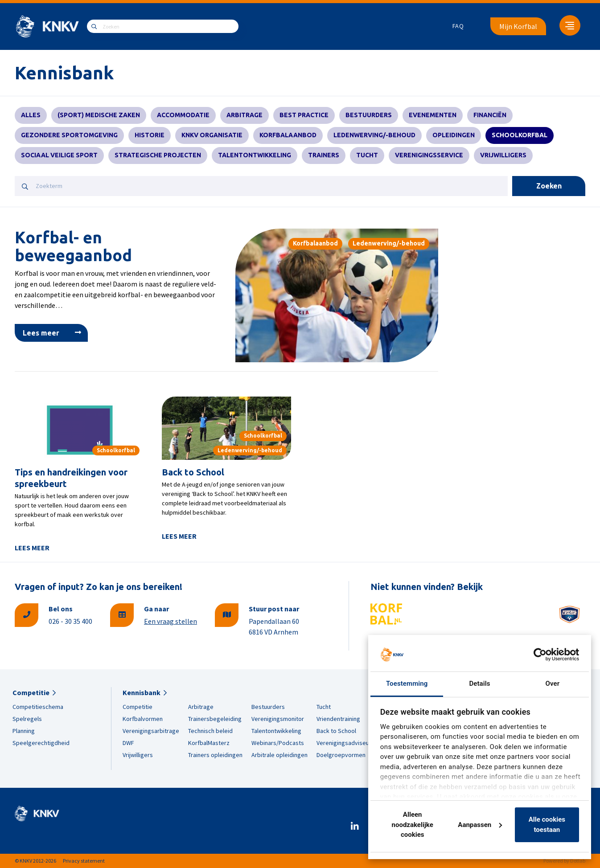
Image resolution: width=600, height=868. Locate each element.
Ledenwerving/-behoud (374, 135)
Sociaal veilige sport (59, 155)
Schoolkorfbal (520, 135)
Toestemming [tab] (407, 684)
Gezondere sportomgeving (69, 135)
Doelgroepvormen (341, 755)
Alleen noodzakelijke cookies (413, 825)
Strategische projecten (158, 155)
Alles (31, 115)
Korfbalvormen (143, 719)
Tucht (367, 155)
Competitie (31, 692)
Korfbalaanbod (288, 135)
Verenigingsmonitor (278, 719)
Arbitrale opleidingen (279, 755)
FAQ (458, 26)
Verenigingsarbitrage (151, 731)
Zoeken (549, 186)
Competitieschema (38, 707)
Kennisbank (142, 692)
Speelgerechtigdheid (41, 743)
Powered (553, 861)
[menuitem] (458, 26)
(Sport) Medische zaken (99, 115)
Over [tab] (553, 684)
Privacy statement (84, 861)
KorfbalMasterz (209, 743)
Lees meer (41, 333)
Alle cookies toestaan (547, 825)
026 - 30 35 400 (70, 621)
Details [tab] (479, 684)
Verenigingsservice (429, 155)
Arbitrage (245, 115)
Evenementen (433, 115)
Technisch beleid (210, 731)
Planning (24, 731)
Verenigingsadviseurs (345, 743)
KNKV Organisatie (212, 135)
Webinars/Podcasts (278, 743)
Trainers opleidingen (215, 755)
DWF (128, 743)
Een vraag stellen (171, 621)
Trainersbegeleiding (215, 719)
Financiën (490, 115)
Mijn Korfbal (518, 26)
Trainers (324, 155)
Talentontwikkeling (255, 155)
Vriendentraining (338, 719)
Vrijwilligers (503, 155)
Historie (150, 135)
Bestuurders (369, 115)
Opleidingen (454, 135)
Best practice (304, 115)
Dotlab (578, 861)
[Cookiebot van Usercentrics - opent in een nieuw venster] (540, 655)
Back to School (193, 472)
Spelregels (27, 719)
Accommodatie (183, 115)
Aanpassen (480, 825)
